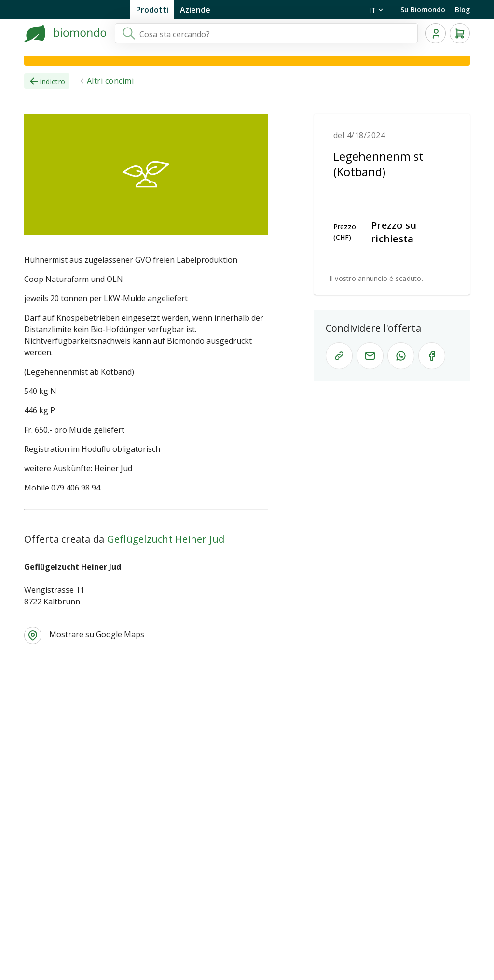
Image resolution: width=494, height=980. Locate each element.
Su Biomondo (423, 9)
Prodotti (152, 10)
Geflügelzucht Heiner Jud (166, 539)
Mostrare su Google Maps (97, 634)
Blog (462, 9)
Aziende (195, 10)
